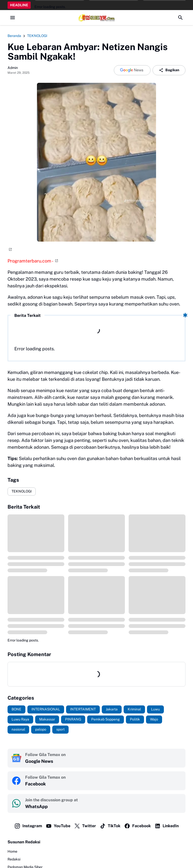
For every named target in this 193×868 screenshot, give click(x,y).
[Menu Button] (13, 18)
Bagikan (169, 70)
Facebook (137, 826)
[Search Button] (180, 18)
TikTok (110, 826)
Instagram (28, 826)
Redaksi (14, 859)
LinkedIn (167, 826)
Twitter (85, 826)
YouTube (58, 826)
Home (12, 851)
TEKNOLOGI (22, 491)
